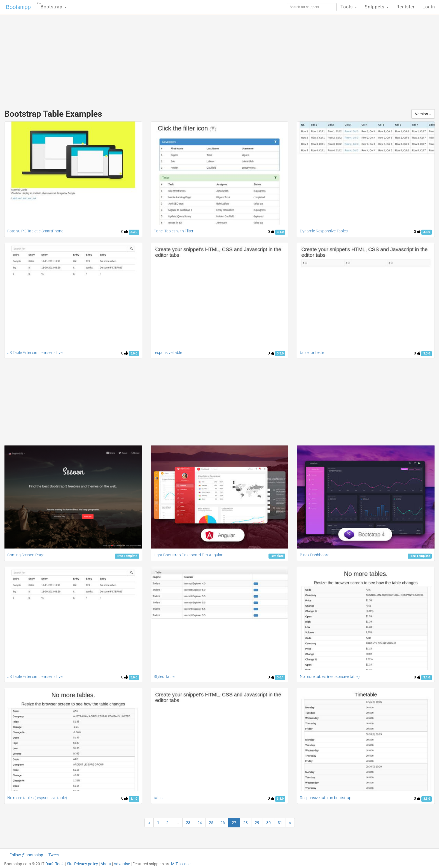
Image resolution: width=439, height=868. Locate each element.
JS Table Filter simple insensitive (35, 353)
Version (423, 114)
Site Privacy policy (82, 864)
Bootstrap (52, 5)
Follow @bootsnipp (26, 855)
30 (268, 823)
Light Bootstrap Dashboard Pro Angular (188, 555)
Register (406, 7)
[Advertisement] (178, 59)
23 (188, 823)
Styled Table (164, 676)
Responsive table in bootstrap (326, 798)
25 (211, 823)
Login (429, 7)
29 (257, 823)
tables (159, 798)
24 (200, 823)
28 (246, 823)
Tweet (54, 855)
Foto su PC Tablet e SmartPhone (35, 231)
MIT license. (181, 864)
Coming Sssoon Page (26, 555)
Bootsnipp (18, 7)
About (106, 864)
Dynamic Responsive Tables (324, 231)
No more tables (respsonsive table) (330, 676)
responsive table (168, 353)
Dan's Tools (55, 864)
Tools (349, 7)
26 (223, 823)
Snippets (377, 7)
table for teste (312, 353)
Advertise (122, 864)
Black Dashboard (315, 555)
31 (280, 823)
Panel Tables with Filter (174, 231)
